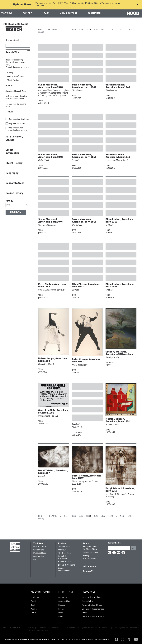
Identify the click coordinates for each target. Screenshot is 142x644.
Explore (27, 13)
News (61, 613)
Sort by (9, 201)
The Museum (64, 547)
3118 (74, 30)
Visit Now (7, 13)
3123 (111, 30)
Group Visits (39, 550)
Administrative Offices (92, 605)
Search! (16, 213)
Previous (52, 30)
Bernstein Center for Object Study (90, 548)
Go (133, 548)
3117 (66, 30)
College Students (90, 552)
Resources (89, 592)
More (8, 86)
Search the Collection (63, 557)
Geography (12, 173)
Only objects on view (17, 124)
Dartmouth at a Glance (92, 597)
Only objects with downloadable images (18, 129)
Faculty (86, 555)
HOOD (133, 13)
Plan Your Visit (40, 547)
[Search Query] (119, 548)
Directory (63, 605)
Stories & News (65, 562)
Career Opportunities (64, 569)
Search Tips (13, 52)
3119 (81, 30)
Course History (14, 193)
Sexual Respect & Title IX (93, 617)
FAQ (35, 559)
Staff (33, 605)
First (41, 30)
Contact (75, 639)
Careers (85, 613)
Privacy (54, 639)
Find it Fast (66, 592)
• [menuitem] (49, 639)
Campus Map (64, 601)
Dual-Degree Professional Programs (44, 628)
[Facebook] (116, 639)
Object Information (13, 152)
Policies (64, 639)
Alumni (34, 609)
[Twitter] (129, 639)
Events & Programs (67, 565)
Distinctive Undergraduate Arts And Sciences (87, 628)
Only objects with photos (19, 119)
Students (35, 597)
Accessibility (39, 556)
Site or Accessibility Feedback (95, 639)
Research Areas (15, 183)
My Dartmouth (40, 592)
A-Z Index (63, 597)
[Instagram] (123, 639)
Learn (46, 13)
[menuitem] (41, 603)
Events (61, 609)
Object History (14, 163)
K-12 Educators (90, 559)
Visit (61, 617)
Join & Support (69, 13)
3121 (96, 30)
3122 (103, 30)
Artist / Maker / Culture (14, 138)
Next (122, 30)
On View (62, 550)
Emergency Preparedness (93, 609)
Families (35, 613)
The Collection (64, 553)
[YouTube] (136, 639)
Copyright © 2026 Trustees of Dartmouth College (25, 639)
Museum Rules (40, 553)
